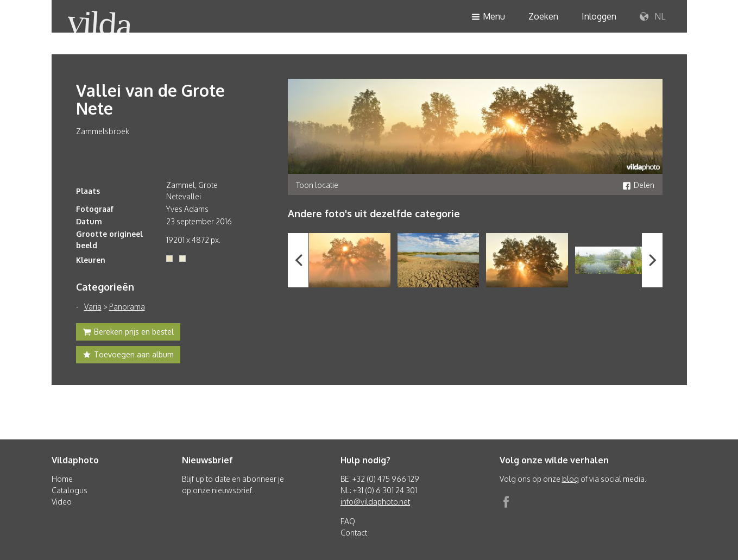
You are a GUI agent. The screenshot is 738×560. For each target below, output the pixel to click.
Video (62, 502)
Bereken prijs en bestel (128, 333)
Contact (354, 533)
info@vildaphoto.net (375, 502)
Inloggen (599, 16)
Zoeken (543, 16)
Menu (488, 17)
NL (652, 17)
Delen (638, 185)
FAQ (348, 521)
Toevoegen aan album (128, 356)
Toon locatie (317, 185)
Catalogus (70, 490)
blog (570, 479)
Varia (93, 307)
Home (62, 479)
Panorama (127, 307)
